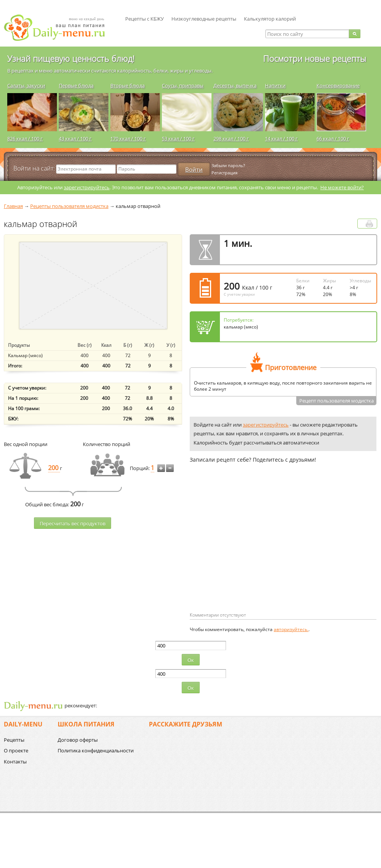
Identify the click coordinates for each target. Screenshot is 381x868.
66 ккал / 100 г (333, 138)
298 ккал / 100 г (231, 138)
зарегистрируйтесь (87, 187)
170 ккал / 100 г (128, 138)
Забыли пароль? (228, 165)
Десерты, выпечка (235, 85)
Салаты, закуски (26, 85)
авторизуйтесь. (291, 629)
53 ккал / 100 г (178, 138)
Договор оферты (78, 740)
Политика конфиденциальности (96, 750)
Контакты (15, 762)
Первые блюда (76, 85)
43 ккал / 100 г (75, 138)
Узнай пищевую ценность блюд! (71, 58)
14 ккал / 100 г (281, 138)
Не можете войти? (342, 187)
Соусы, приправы (183, 85)
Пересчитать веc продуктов (73, 523)
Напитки (275, 85)
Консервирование (338, 85)
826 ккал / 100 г (25, 138)
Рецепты (14, 740)
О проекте (16, 750)
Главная (13, 206)
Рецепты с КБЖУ (144, 19)
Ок (191, 660)
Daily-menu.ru (59, 28)
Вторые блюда (128, 85)
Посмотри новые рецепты (315, 58)
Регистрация (224, 173)
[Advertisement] (254, 550)
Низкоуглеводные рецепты (204, 19)
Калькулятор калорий (270, 19)
